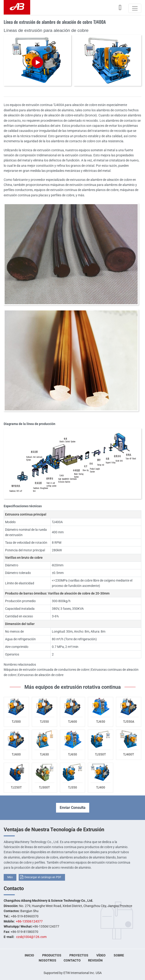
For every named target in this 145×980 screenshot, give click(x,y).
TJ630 (44, 754)
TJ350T (101, 754)
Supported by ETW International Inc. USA (73, 973)
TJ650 (101, 722)
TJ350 (72, 787)
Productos (52, 955)
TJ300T (44, 787)
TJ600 (72, 722)
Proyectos (79, 955)
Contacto (14, 888)
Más (10, 877)
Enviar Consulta (73, 808)
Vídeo (101, 955)
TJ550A (129, 722)
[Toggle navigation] (135, 8)
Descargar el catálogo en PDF (43, 877)
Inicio (29, 955)
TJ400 (101, 787)
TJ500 (16, 722)
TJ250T (16, 787)
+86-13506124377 (29, 921)
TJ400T (129, 754)
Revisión (95, 960)
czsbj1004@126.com (31, 937)
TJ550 (44, 722)
